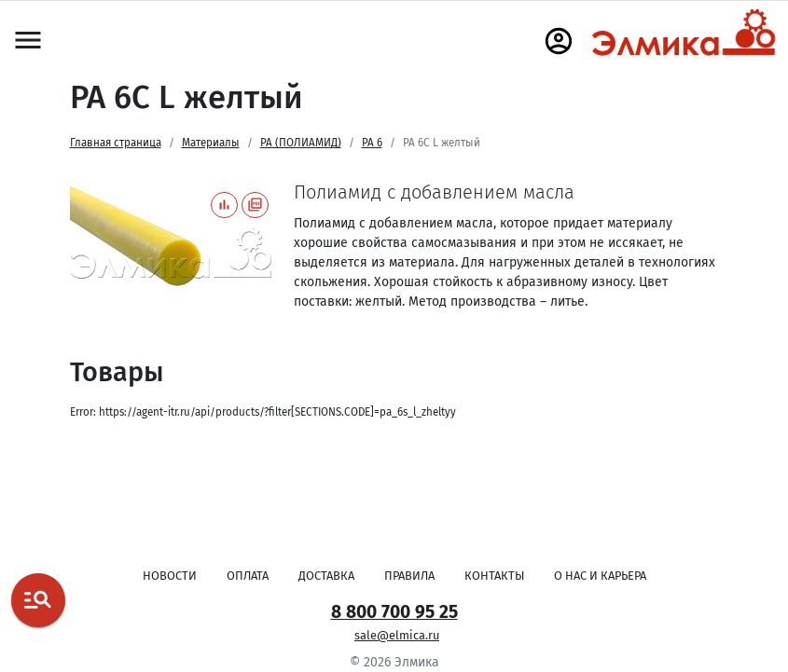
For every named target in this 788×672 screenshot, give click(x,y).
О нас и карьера (600, 576)
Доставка (326, 576)
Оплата (248, 576)
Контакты (494, 576)
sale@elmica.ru (397, 635)
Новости (170, 576)
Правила (409, 576)
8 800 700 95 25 (394, 612)
